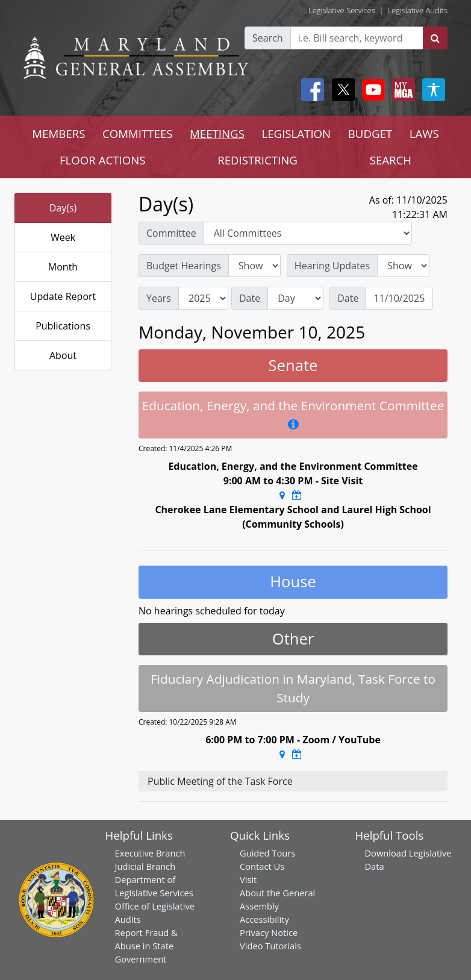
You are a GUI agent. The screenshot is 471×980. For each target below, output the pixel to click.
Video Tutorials (270, 946)
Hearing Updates (332, 266)
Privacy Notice (269, 932)
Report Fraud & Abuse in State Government (146, 946)
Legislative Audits (417, 10)
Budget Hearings (184, 266)
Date (250, 298)
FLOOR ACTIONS (103, 160)
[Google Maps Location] (282, 495)
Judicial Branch (145, 866)
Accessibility (264, 919)
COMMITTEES (138, 133)
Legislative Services (342, 10)
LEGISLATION (296, 133)
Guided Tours (267, 853)
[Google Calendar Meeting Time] (297, 495)
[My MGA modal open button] (401, 90)
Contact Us (262, 866)
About (63, 355)
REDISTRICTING (257, 160)
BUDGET (370, 133)
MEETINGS (217, 133)
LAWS (424, 133)
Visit (248, 879)
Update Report (63, 296)
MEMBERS (58, 133)
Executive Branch (150, 853)
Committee (171, 233)
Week (63, 237)
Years (159, 298)
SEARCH (391, 160)
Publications (63, 326)
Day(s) (63, 208)
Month (63, 267)
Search (268, 38)
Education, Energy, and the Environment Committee (293, 405)
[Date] (399, 298)
